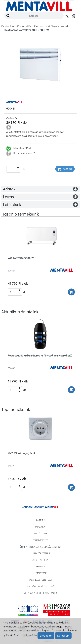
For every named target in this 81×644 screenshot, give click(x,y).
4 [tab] (33, 307)
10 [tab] (63, 307)
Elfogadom (46, 635)
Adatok (40, 189)
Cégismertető (40, 540)
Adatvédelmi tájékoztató (40, 586)
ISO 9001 (40, 566)
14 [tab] (73, 405)
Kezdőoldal (8, 26)
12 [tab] (63, 405)
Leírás (40, 197)
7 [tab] (48, 307)
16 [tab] (43, 411)
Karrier (40, 520)
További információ (25, 635)
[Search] (34, 16)
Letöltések (40, 204)
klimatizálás (24, 26)
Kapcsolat (40, 527)
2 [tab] (23, 307)
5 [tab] (38, 307)
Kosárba (65, 169)
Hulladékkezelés (40, 553)
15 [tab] (38, 411)
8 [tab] (53, 307)
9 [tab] (58, 307)
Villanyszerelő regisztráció (40, 593)
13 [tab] (68, 405)
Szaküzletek (40, 533)
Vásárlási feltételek (41, 580)
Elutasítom (63, 635)
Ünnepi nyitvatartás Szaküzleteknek (40, 547)
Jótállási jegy (40, 560)
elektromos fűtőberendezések (51, 26)
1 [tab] (18, 307)
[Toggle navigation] (39, 6)
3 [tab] (28, 307)
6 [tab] (43, 307)
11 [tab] (58, 405)
